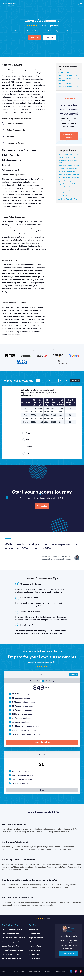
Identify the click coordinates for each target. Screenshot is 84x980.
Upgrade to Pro (42, 743)
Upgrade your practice (69, 136)
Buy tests (35, 38)
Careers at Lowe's (65, 72)
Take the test (42, 506)
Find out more (69, 957)
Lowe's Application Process (68, 75)
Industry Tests (34, 958)
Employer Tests (34, 954)
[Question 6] (66, 381)
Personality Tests (64, 187)
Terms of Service (18, 976)
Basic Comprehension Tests (68, 193)
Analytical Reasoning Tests (68, 199)
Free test (49, 38)
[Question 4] (55, 381)
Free (42, 793)
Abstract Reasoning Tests (68, 169)
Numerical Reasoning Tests (68, 154)
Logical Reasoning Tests (67, 184)
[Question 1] (38, 381)
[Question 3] (49, 381)
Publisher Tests (34, 963)
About (4, 976)
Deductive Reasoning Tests (68, 196)
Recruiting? (60, 976)
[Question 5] (61, 381)
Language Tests (34, 938)
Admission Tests (34, 946)
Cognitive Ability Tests (67, 172)
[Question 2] (44, 381)
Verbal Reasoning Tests (67, 157)
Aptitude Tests (34, 934)
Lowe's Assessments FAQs (68, 87)
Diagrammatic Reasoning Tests (13, 942)
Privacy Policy (35, 976)
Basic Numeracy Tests (66, 190)
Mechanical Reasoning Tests (69, 175)
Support (48, 976)
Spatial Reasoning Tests (67, 181)
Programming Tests (36, 942)
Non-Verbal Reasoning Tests (69, 178)
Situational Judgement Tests (69, 166)
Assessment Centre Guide (12, 963)
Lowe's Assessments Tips (68, 83)
